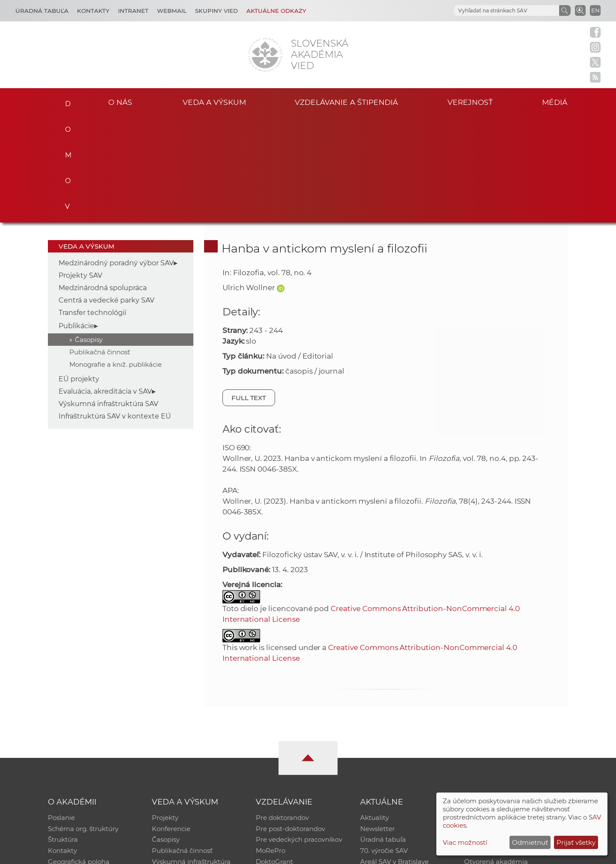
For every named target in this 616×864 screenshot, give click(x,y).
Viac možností (465, 842)
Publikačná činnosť (100, 246)
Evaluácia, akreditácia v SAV (105, 285)
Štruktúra (63, 734)
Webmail (172, 11)
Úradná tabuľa (383, 734)
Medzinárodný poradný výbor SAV (116, 157)
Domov (65, 101)
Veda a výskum (214, 102)
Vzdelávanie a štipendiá (346, 102)
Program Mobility (283, 768)
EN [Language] (595, 10)
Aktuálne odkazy (276, 11)
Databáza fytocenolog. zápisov (512, 734)
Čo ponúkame (383, 768)
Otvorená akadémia (496, 756)
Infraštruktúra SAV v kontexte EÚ (115, 310)
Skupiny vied (216, 11)
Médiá (555, 102)
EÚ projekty (79, 273)
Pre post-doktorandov (290, 723)
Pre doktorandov (282, 712)
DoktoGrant (274, 756)
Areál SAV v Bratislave (394, 756)
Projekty (165, 712)
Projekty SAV (80, 169)
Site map (434, 854)
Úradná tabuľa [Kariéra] (42, 11)
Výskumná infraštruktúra (191, 756)
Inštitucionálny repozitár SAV (510, 712)
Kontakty (93, 11)
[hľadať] (496, 11)
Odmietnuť (530, 842)
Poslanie (61, 712)
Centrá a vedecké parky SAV (107, 194)
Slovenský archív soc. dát (503, 723)
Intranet (133, 11)
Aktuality (375, 712)
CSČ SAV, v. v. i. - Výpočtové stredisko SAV (175, 854)
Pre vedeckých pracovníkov (299, 734)
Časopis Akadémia (494, 745)
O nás (120, 102)
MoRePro (271, 745)
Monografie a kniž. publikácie (115, 258)
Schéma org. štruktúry (83, 723)
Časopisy (89, 233)
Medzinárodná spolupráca (103, 182)
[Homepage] (265, 55)
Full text (249, 292)
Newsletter (378, 723)
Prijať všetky (576, 842)
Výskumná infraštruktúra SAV (108, 298)
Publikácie (76, 220)
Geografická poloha (79, 756)
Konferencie (171, 723)
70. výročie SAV (384, 745)
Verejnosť (470, 102)
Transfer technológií (92, 206)
